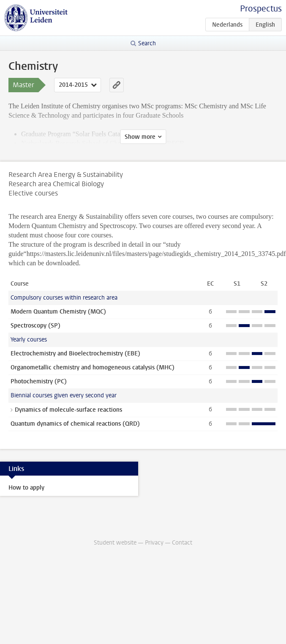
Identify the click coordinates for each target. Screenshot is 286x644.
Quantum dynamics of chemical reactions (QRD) (75, 424)
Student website (115, 543)
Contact (182, 543)
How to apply (26, 488)
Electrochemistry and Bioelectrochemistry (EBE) (75, 354)
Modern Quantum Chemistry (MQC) (58, 312)
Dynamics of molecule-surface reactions (68, 410)
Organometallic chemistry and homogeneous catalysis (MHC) (93, 367)
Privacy (154, 543)
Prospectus (261, 9)
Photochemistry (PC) (39, 381)
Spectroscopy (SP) (35, 326)
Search (147, 43)
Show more (140, 137)
